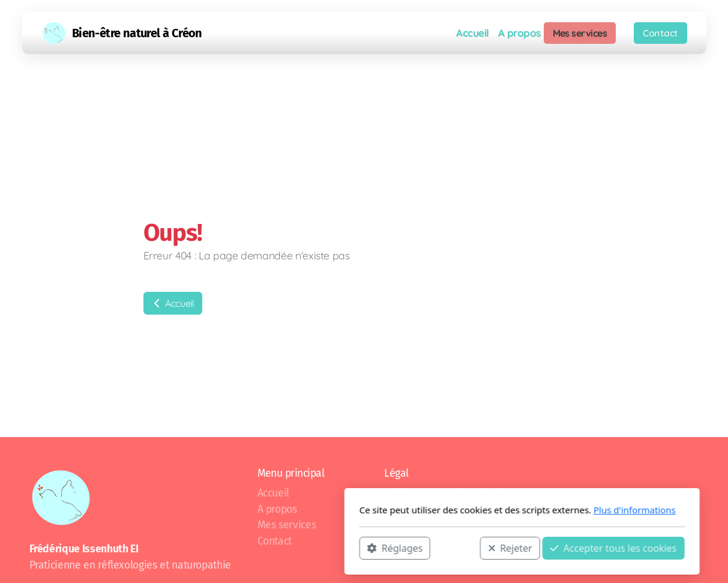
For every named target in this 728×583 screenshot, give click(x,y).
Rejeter (352, 548)
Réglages (237, 548)
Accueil (173, 303)
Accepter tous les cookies (456, 548)
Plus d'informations (477, 510)
